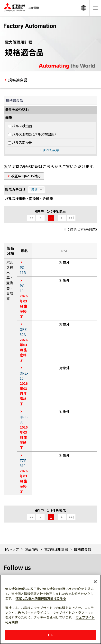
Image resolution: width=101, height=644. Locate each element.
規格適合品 (18, 80)
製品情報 (32, 549)
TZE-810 (24, 463)
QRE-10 (24, 376)
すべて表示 (51, 150)
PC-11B (23, 270)
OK (50, 635)
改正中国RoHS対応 (26, 176)
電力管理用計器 (56, 549)
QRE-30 (24, 419)
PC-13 (23, 288)
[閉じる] (95, 582)
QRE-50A (24, 332)
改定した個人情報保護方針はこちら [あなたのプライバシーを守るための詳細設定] (41, 598)
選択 (34, 189)
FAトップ (12, 549)
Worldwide (83, 8)
